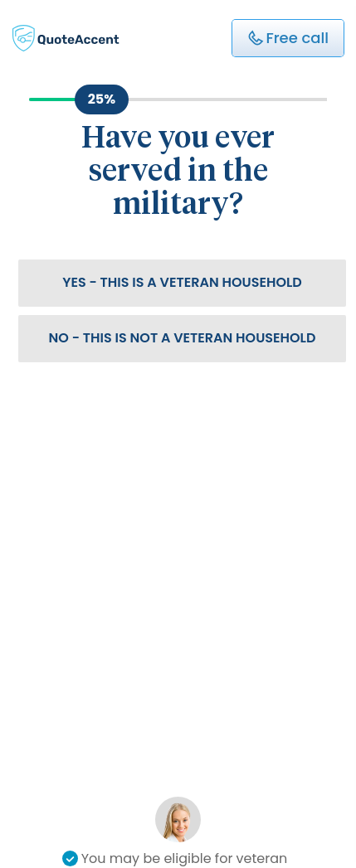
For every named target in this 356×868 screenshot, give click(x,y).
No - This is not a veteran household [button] (183, 338)
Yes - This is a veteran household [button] (182, 282)
